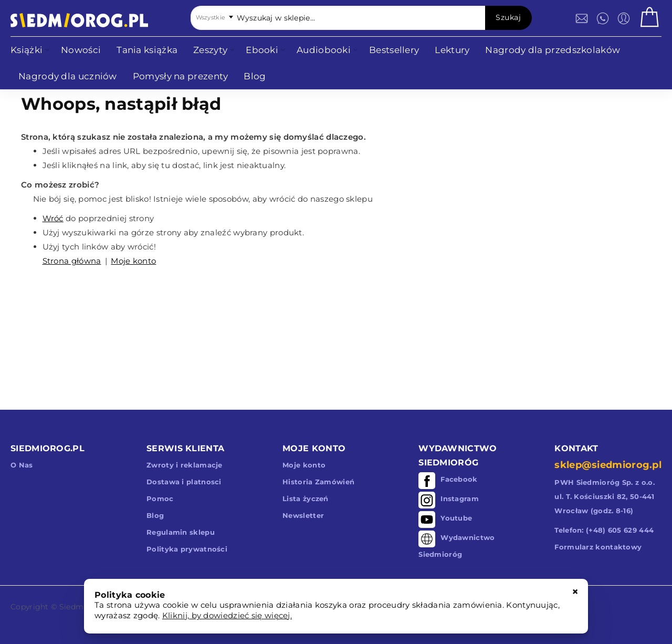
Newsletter (303, 515)
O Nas (22, 465)
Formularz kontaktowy (598, 547)
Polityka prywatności (187, 549)
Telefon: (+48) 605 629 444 (604, 530)
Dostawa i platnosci (184, 482)
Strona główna (72, 261)
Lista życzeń (306, 498)
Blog (155, 515)
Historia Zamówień (318, 482)
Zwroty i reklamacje (185, 465)
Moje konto (133, 261)
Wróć (53, 218)
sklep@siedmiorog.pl (608, 465)
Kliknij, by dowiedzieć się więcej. (227, 615)
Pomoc (160, 498)
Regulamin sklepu (181, 532)
